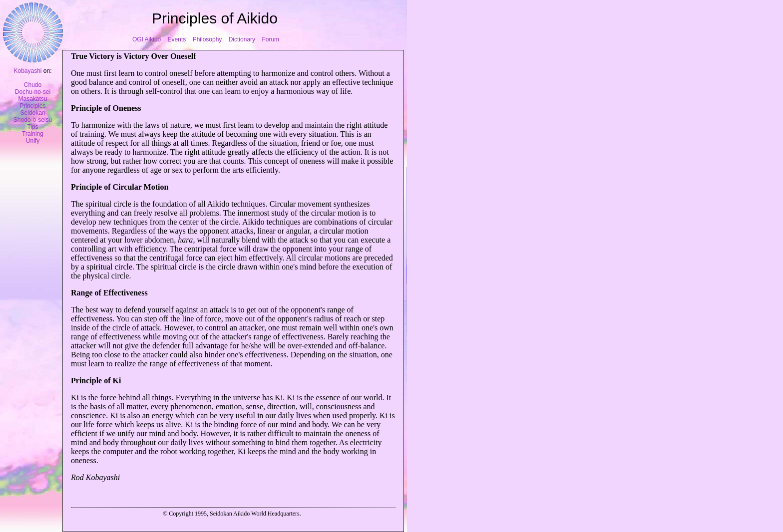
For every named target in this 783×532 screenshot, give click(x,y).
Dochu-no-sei (33, 92)
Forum (270, 39)
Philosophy (207, 39)
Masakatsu (32, 99)
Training (33, 134)
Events (177, 39)
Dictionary (242, 39)
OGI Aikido (147, 39)
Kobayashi (27, 71)
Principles (32, 106)
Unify (33, 141)
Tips (32, 127)
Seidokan (32, 113)
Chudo (33, 85)
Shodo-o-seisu (33, 120)
